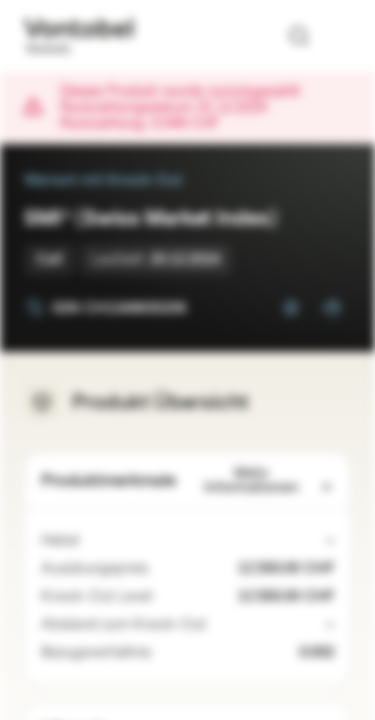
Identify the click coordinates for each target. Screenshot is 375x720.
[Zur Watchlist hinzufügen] (291, 308)
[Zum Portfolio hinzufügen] (331, 308)
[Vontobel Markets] (78, 36)
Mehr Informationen (269, 480)
